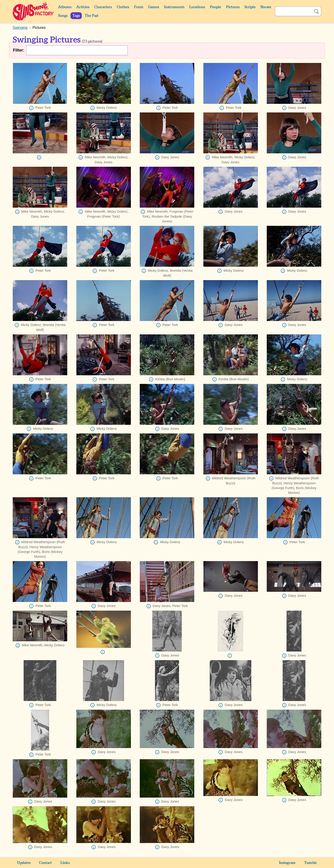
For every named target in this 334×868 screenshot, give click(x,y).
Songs (63, 16)
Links (65, 863)
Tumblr (311, 863)
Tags (76, 16)
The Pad (91, 16)
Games (154, 7)
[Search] (293, 11)
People (216, 7)
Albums (65, 7)
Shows (266, 7)
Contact (45, 863)
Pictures (233, 7)
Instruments (174, 7)
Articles (83, 7)
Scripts (250, 7)
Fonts (139, 7)
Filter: (19, 50)
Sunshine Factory (33, 11)
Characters (103, 7)
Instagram (287, 863)
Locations (197, 7)
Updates (24, 863)
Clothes (123, 7)
